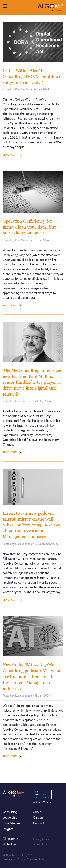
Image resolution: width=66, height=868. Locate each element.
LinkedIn (12, 839)
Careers (38, 817)
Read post (12, 155)
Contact (39, 823)
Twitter (11, 844)
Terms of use (40, 844)
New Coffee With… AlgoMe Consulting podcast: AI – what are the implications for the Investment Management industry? (32, 676)
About (37, 812)
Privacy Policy (41, 839)
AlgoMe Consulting (50, 7)
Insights (8, 829)
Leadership (10, 817)
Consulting (10, 812)
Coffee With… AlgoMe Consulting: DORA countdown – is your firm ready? (32, 76)
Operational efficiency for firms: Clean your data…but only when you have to (29, 227)
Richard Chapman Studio (32, 859)
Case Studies (11, 823)
